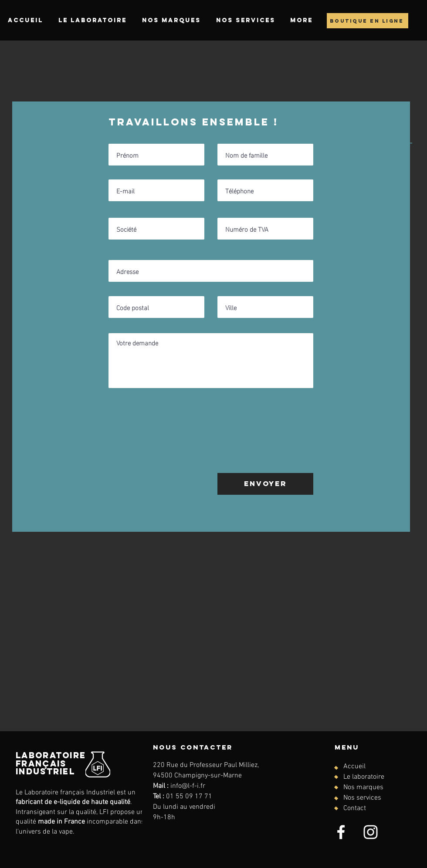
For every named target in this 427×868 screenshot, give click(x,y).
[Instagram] (371, 832)
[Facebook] (341, 832)
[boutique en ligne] (368, 21)
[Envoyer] (265, 484)
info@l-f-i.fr (188, 786)
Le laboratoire (364, 777)
